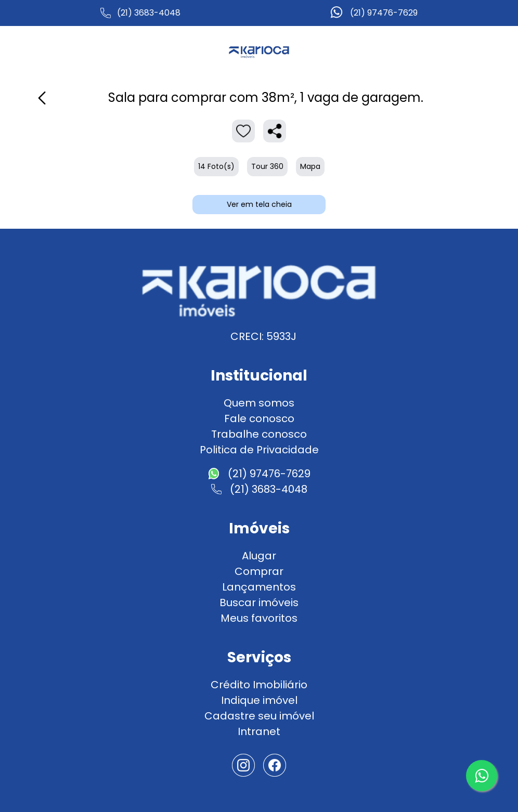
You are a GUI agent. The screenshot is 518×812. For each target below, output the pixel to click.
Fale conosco (259, 418)
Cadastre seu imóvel (259, 716)
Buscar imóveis (259, 603)
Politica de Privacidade (259, 450)
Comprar (259, 571)
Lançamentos (259, 587)
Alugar (259, 556)
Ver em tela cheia (259, 204)
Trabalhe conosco (259, 434)
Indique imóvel (259, 700)
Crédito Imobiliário (259, 685)
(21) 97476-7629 (384, 13)
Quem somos (259, 403)
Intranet (259, 731)
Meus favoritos (259, 618)
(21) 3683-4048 (149, 13)
